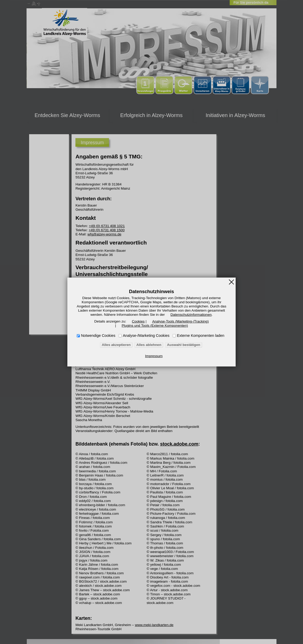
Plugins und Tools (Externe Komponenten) (155, 326)
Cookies (140, 321)
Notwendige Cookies (98, 336)
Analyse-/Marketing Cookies (146, 336)
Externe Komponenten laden (201, 336)
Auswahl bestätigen (180, 345)
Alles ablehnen (149, 345)
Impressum (154, 356)
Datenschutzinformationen (153, 315)
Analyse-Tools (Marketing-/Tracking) (178, 321)
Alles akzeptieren (120, 345)
